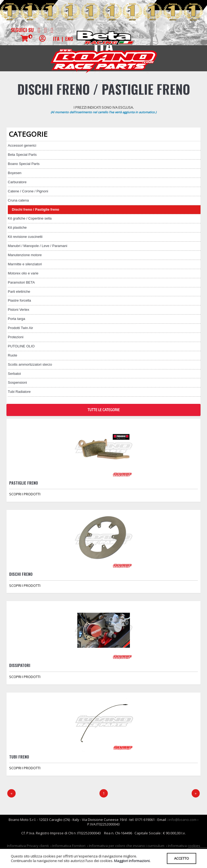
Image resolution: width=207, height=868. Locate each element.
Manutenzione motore (25, 255)
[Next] (196, 793)
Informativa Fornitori (69, 846)
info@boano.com (182, 820)
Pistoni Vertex (19, 310)
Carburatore (17, 182)
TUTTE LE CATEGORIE (104, 410)
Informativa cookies (184, 846)
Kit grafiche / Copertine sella (30, 218)
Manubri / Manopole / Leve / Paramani (37, 246)
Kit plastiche (17, 227)
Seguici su (22, 30)
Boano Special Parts (24, 164)
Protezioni (16, 337)
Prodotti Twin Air (20, 328)
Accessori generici (22, 145)
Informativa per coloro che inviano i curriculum (127, 846)
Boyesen (15, 173)
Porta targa (16, 319)
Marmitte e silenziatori (25, 264)
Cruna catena (18, 200)
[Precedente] (11, 793)
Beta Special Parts (22, 155)
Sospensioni (17, 382)
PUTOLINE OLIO (21, 346)
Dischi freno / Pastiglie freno (36, 209)
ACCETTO (182, 858)
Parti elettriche (19, 292)
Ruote (13, 355)
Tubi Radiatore (19, 392)
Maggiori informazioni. (132, 861)
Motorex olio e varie (23, 273)
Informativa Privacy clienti (28, 846)
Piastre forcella (19, 300)
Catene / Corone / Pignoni (28, 191)
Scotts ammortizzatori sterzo (30, 364)
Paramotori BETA (21, 282)
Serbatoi (14, 374)
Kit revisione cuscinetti (25, 237)
